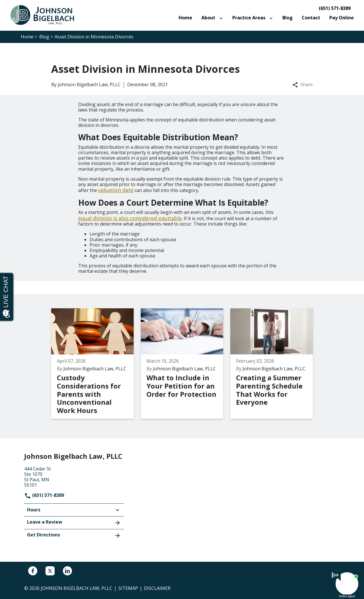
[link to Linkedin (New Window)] (67, 571)
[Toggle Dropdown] (222, 18)
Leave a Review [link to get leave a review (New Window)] (74, 522)
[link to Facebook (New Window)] (33, 571)
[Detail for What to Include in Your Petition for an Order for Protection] (186, 363)
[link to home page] (45, 15)
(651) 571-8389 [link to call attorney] (335, 8)
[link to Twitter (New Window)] (50, 571)
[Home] (185, 18)
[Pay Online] (342, 18)
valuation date (116, 190)
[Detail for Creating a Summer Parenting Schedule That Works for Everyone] (275, 363)
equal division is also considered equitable (130, 218)
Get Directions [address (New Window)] (74, 535)
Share (303, 85)
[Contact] (311, 18)
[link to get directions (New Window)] (74, 476)
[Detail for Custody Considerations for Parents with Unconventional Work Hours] (96, 363)
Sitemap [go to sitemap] (128, 588)
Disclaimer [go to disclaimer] (157, 588)
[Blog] (288, 18)
